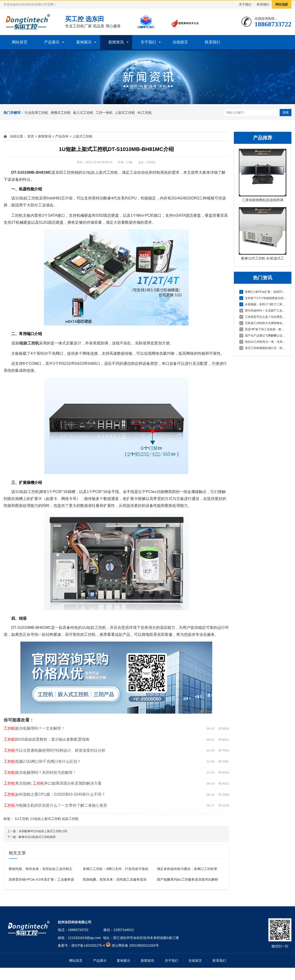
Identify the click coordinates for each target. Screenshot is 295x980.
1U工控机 (22, 819)
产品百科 (62, 136)
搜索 (286, 112)
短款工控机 (70, 819)
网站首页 (20, 42)
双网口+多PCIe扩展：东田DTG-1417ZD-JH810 (263, 292)
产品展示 (52, 42)
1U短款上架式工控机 (46, 819)
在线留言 (180, 42)
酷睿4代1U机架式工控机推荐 (37, 837)
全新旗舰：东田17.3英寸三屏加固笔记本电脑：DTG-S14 (263, 304)
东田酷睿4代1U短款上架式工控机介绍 (43, 831)
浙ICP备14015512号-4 (88, 945)
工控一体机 (104, 113)
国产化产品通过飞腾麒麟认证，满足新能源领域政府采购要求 (263, 336)
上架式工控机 (125, 113)
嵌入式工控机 (83, 113)
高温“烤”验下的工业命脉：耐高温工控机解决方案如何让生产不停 (263, 329)
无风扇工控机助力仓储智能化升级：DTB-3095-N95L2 (263, 323)
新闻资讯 (116, 42)
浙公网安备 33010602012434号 (135, 945)
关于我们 (245, 4)
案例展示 (84, 42)
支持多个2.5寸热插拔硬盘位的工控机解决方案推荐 (263, 298)
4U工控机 (145, 113)
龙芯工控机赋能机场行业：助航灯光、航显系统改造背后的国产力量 (263, 348)
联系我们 (263, 4)
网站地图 (282, 4)
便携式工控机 (61, 113)
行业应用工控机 (36, 113)
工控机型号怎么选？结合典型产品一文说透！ (263, 317)
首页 (31, 136)
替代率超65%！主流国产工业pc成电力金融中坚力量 (263, 311)
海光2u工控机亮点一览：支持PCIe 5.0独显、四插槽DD (263, 342)
